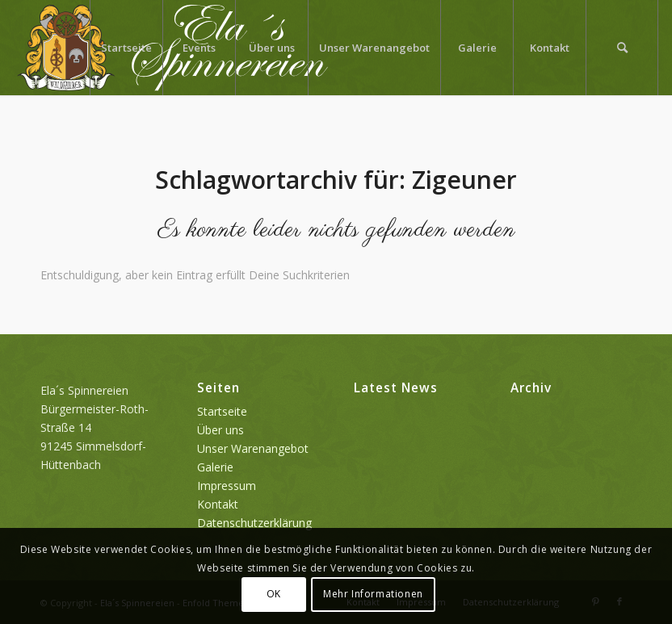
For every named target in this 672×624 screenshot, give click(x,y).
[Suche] (622, 48)
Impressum (227, 486)
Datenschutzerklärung (254, 523)
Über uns (220, 430)
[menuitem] (126, 48)
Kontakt (218, 504)
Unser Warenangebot (253, 448)
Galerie (215, 467)
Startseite (222, 411)
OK (274, 594)
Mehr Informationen (373, 594)
